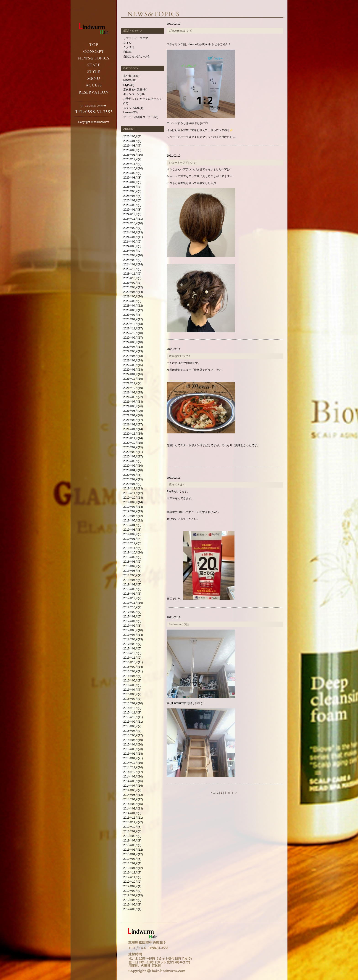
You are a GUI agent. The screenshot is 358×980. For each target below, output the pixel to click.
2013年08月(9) (132, 836)
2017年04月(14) (133, 635)
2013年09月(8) (132, 831)
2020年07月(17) (133, 457)
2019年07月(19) (133, 511)
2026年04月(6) (132, 141)
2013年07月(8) (132, 841)
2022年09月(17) (133, 338)
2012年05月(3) (132, 905)
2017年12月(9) (132, 598)
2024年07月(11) (133, 237)
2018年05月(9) (132, 575)
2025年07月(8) (132, 182)
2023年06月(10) (133, 296)
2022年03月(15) (133, 365)
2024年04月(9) (132, 251)
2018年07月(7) (132, 566)
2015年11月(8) (132, 713)
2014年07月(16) (133, 786)
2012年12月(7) (132, 873)
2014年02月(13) (133, 809)
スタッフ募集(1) (133, 108)
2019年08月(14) (133, 507)
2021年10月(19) (133, 388)
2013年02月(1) (132, 863)
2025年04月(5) (132, 196)
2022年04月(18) (133, 360)
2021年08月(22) (133, 397)
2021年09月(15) (133, 393)
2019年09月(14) (133, 502)
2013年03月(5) (132, 859)
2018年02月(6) (132, 589)
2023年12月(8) (132, 269)
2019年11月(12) (133, 493)
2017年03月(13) (133, 639)
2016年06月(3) (132, 681)
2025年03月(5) (132, 200)
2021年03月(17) (133, 420)
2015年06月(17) (133, 735)
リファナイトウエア (136, 38)
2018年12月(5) (132, 543)
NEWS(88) (130, 80)
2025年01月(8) (132, 210)
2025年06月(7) (132, 187)
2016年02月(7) (132, 699)
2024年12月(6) (132, 214)
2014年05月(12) (133, 795)
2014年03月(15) (133, 804)
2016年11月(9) (132, 658)
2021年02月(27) (133, 425)
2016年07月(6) (132, 676)
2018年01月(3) (132, 594)
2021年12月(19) (133, 379)
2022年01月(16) (133, 374)
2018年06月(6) (132, 571)
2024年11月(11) (133, 219)
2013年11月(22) (133, 822)
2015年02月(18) (133, 754)
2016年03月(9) (132, 694)
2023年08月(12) (133, 287)
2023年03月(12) (133, 310)
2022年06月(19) (133, 351)
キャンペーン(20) (134, 94)
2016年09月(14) (133, 667)
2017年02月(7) (132, 644)
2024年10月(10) (133, 223)
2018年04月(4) (132, 580)
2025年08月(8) (132, 178)
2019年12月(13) (133, 489)
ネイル (127, 43)
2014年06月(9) (132, 790)
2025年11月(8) (132, 164)
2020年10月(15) (133, 443)
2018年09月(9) (132, 557)
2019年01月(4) (132, 539)
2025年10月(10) (133, 168)
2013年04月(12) (133, 854)
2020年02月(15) (133, 479)
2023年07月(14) (133, 292)
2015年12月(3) (132, 708)
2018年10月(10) (133, 553)
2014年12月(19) (133, 763)
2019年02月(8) (132, 534)
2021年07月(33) (133, 402)
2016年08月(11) (133, 671)
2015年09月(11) (133, 722)
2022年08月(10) (133, 342)
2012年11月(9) (132, 877)
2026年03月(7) (132, 146)
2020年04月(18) (133, 470)
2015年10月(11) (133, 717)
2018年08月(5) (132, 562)
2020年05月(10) (133, 466)
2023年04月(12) (133, 306)
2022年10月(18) (133, 333)
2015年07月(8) (132, 731)
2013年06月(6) (132, 845)
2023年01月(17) (133, 319)
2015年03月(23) (133, 749)
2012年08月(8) (132, 891)
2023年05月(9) (132, 301)
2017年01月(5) (132, 649)
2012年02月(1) (132, 909)
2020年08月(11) (133, 452)
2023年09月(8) (132, 283)
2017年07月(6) (132, 621)
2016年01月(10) (133, 703)
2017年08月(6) (132, 617)
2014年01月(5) (132, 813)
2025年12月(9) (132, 159)
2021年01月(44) (133, 429)
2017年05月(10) (133, 630)
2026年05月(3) (132, 136)
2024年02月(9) (132, 260)
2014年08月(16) (133, 781)
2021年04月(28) (133, 415)
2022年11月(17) (133, 328)
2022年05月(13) (133, 356)
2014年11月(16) (133, 767)
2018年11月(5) (132, 548)
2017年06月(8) (132, 626)
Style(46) (129, 85)
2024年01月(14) (133, 264)
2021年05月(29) (133, 411)
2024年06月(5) (132, 242)
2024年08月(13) (133, 232)
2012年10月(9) (132, 882)
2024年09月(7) (132, 228)
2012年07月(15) (133, 895)
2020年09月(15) (133, 447)
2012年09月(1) (132, 886)
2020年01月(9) (132, 484)
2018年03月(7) (132, 585)
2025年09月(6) (132, 173)
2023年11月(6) (132, 274)
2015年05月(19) (133, 740)
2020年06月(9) (132, 461)
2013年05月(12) (133, 850)
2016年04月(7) (132, 690)
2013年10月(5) (132, 827)
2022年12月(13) (133, 324)
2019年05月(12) (133, 521)
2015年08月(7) (132, 726)
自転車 (127, 52)
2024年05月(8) (132, 246)
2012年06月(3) (132, 900)
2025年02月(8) (132, 205)
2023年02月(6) (132, 315)
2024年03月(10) (133, 255)
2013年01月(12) (133, 868)
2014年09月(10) (133, 777)
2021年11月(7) (132, 383)
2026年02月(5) (132, 150)
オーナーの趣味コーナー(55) (141, 117)
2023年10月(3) (132, 278)
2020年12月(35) (133, 434)
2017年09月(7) (132, 612)
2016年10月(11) (133, 662)
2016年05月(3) (132, 685)
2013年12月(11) (133, 818)
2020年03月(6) (132, 475)
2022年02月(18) (133, 370)
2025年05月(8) (132, 191)
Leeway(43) (130, 112)
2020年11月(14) (133, 438)
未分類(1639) (131, 76)
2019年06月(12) (133, 516)
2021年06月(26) (133, 406)
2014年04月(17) (133, 799)
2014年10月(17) (133, 772)
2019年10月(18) (133, 498)
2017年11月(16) (133, 603)
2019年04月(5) (132, 525)
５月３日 (129, 47)
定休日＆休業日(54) (135, 90)
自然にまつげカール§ (136, 56)
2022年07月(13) (133, 347)
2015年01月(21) (133, 758)
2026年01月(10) (133, 155)
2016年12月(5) (132, 653)
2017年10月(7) (132, 607)
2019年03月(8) (132, 530)
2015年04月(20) (133, 745)
